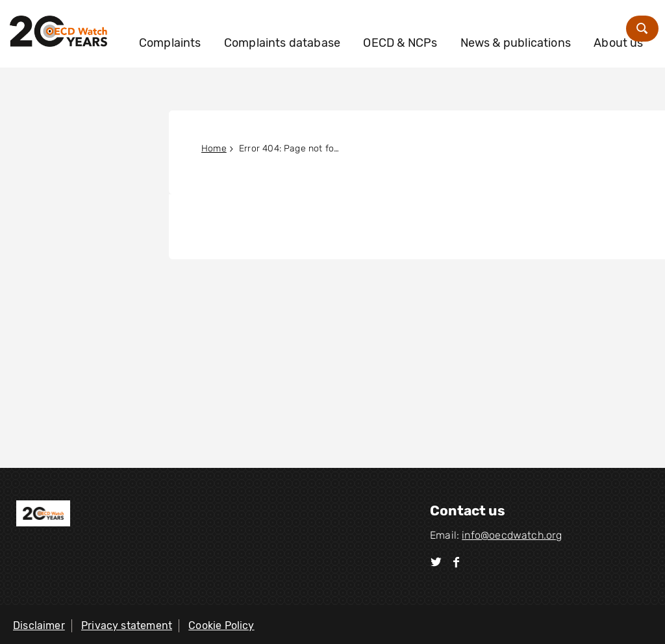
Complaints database (312, 33)
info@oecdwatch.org (512, 535)
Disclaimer (39, 625)
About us (194, 69)
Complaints (200, 33)
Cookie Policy (221, 625)
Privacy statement (127, 625)
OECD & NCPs (431, 33)
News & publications (546, 33)
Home (214, 148)
